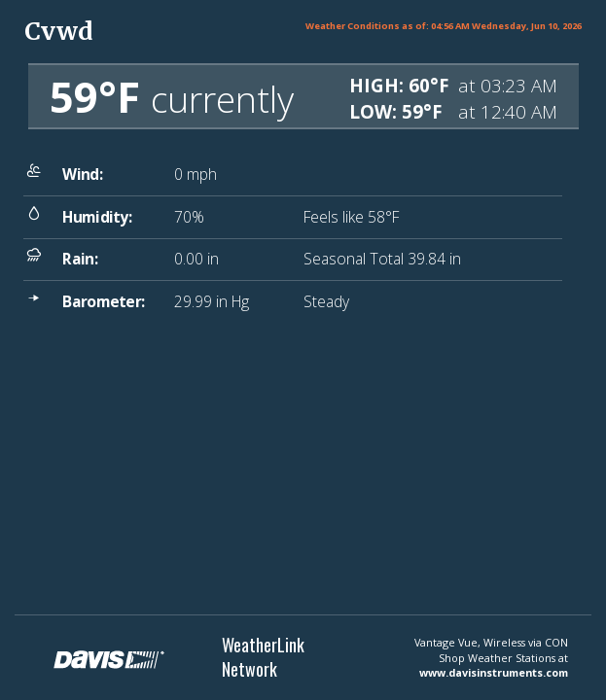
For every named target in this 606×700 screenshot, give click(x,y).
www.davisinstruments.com (494, 672)
